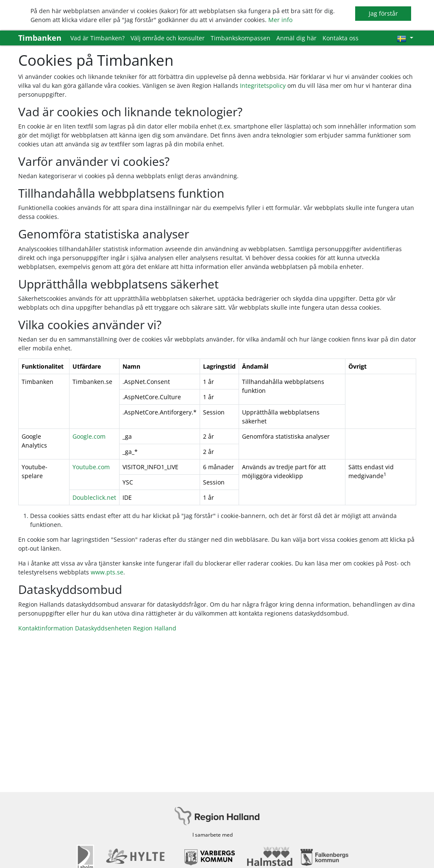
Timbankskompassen (241, 38)
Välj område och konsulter (168, 38)
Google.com (89, 436)
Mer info (280, 20)
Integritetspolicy (263, 85)
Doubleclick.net (94, 497)
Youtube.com (91, 467)
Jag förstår (383, 13)
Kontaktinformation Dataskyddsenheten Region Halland (97, 628)
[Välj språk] (405, 38)
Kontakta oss (341, 38)
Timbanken (40, 38)
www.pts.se (107, 572)
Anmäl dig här (296, 38)
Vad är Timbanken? (97, 38)
